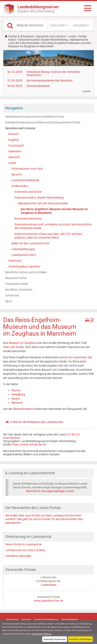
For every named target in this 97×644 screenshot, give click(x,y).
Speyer (16, 399)
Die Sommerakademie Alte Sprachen (50, 80)
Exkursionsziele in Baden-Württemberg (43, 40)
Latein (72, 36)
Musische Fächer (16, 278)
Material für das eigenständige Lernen (50, 491)
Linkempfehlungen (23, 249)
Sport (9, 301)
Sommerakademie (38, 86)
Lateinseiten (49, 585)
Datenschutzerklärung (42, 634)
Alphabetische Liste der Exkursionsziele (43, 203)
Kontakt (26, 620)
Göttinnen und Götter (28, 192)
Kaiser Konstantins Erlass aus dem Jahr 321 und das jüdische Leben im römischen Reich (48, 236)
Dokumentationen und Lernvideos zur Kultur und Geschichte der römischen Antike (53, 226)
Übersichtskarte (23, 409)
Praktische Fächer (17, 284)
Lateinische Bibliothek (25, 180)
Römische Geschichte (28, 219)
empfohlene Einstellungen (80, 639)
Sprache (17, 174)
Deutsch (14, 134)
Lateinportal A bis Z (24, 255)
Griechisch (15, 261)
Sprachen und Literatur (51, 36)
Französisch (16, 146)
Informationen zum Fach (27, 169)
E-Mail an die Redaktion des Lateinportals (37, 422)
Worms (16, 390)
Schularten (12, 295)
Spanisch (14, 157)
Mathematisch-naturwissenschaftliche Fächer (35, 117)
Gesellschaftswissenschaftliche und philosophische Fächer (43, 122)
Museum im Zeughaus (23, 343)
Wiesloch (17, 403)
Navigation (14, 108)
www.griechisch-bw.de (49, 601)
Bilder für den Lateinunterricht (31, 243)
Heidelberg (18, 394)
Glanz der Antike (14, 347)
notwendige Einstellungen (54, 639)
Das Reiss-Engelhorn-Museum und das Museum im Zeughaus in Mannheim (54, 211)
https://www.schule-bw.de (29, 444)
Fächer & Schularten (21, 36)
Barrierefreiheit (70, 620)
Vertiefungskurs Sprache (24, 266)
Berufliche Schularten (19, 290)
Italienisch (15, 151)
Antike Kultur (20, 186)
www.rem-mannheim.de (76, 357)
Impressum (13, 620)
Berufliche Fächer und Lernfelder (26, 272)
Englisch (14, 140)
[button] (59, 25)
